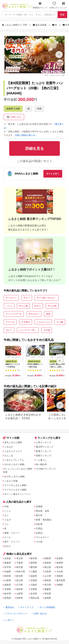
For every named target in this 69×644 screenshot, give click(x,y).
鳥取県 (48, 558)
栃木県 (8, 594)
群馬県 (8, 598)
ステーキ (10, 322)
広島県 (48, 572)
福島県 (8, 585)
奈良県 (34, 594)
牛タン (27, 298)
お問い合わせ (39, 614)
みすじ (38, 306)
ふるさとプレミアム (14, 460)
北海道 (8, 558)
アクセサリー (43, 537)
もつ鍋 (60, 322)
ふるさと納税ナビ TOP (15, 25)
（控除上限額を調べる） (25, 135)
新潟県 (20, 576)
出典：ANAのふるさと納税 (55, 75)
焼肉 (48, 314)
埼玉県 (20, 558)
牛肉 (39, 109)
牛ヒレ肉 (23, 306)
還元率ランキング (45, 447)
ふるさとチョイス (13, 451)
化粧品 (39, 533)
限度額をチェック (40, 5)
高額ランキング (44, 456)
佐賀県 (60, 558)
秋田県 (8, 576)
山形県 (8, 580)
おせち (8, 546)
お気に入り (54, 5)
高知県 (48, 594)
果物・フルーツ (12, 533)
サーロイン (11, 298)
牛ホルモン (34, 314)
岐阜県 (34, 558)
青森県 (8, 563)
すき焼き (26, 322)
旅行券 (39, 515)
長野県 (20, 598)
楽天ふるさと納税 (13, 442)
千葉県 (20, 563)
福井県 (20, 589)
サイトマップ (26, 607)
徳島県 (48, 580)
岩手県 (8, 567)
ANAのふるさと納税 (14, 464)
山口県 (48, 576)
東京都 (20, 567)
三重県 (34, 572)
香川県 (48, 585)
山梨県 (20, 594)
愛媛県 (48, 589)
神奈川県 (21, 572)
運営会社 (9, 607)
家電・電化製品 (44, 520)
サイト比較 (11, 438)
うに (6, 524)
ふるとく (9, 620)
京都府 (34, 580)
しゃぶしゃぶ (43, 322)
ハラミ (9, 306)
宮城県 (8, 572)
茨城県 (8, 589)
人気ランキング (44, 442)
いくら (8, 511)
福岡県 (48, 598)
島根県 (48, 563)
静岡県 (34, 563)
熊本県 (60, 567)
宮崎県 (60, 576)
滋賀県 (34, 576)
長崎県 (60, 563)
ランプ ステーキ (14, 314)
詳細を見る (16, 40)
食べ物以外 (41, 464)
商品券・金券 (43, 511)
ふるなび (9, 447)
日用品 (39, 529)
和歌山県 (35, 598)
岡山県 (48, 567)
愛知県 (34, 567)
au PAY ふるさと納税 (14, 476)
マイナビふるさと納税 (15, 490)
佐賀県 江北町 (13, 109)
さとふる (9, 456)
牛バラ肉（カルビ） (47, 298)
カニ (6, 515)
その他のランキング (46, 469)
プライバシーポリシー (16, 614)
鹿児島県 (61, 580)
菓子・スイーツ (12, 542)
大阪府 (34, 585)
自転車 (39, 524)
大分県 (60, 572)
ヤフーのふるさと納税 (15, 485)
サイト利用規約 (47, 607)
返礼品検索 (40, 25)
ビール (8, 537)
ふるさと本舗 (11, 481)
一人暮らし (41, 460)
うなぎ (8, 520)
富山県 (20, 580)
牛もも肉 (52, 306)
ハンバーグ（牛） (28, 330)
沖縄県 (60, 585)
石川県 (20, 585)
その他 (47, 330)
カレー (9, 330)
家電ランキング (44, 451)
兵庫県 (34, 589)
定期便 (39, 507)
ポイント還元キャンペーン (17, 494)
